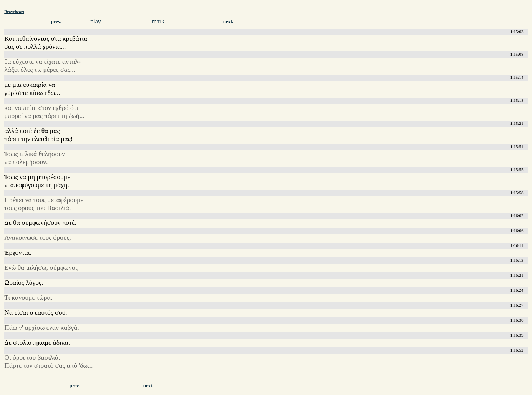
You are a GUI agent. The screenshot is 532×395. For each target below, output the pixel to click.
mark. (159, 21)
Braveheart (14, 12)
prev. (56, 22)
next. (228, 22)
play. (96, 21)
